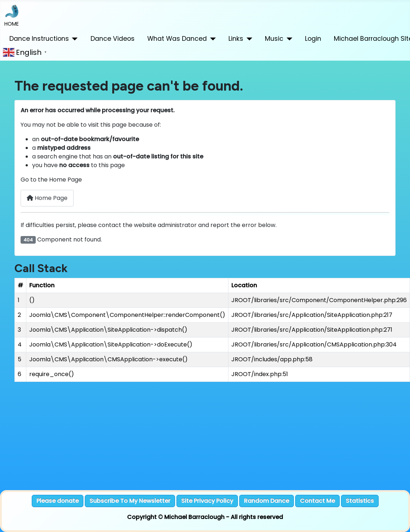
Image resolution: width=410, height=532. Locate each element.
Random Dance (267, 501)
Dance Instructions (39, 39)
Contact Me (317, 501)
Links (236, 39)
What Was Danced (177, 39)
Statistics (360, 501)
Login (313, 39)
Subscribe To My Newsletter (130, 501)
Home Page (47, 198)
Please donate (58, 501)
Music (274, 39)
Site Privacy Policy (207, 501)
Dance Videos (113, 39)
